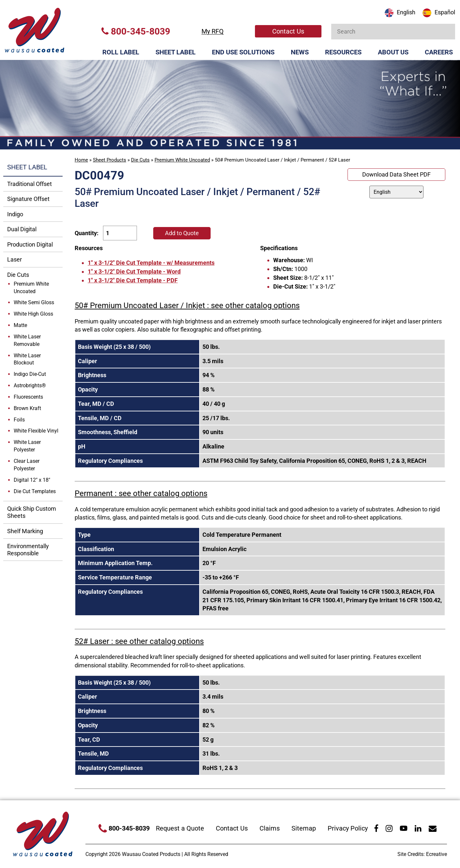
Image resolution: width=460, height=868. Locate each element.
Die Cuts (140, 160)
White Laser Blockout (27, 359)
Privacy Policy (348, 828)
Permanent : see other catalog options (141, 493)
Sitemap (304, 828)
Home (81, 160)
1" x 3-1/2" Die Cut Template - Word (134, 271)
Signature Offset (28, 199)
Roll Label (121, 52)
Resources (343, 52)
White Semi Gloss (34, 302)
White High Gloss (33, 314)
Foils (19, 420)
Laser (15, 259)
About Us (393, 52)
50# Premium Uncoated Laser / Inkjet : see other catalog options (187, 306)
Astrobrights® (30, 385)
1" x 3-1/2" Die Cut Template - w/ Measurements (151, 263)
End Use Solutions (243, 52)
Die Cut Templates (35, 491)
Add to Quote (182, 233)
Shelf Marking (25, 531)
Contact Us (288, 31)
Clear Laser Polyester (27, 465)
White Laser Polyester (27, 446)
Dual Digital (22, 229)
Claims (270, 828)
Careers (439, 52)
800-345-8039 (136, 31)
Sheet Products (110, 160)
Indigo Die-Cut (30, 374)
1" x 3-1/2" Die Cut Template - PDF (133, 280)
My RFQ (213, 31)
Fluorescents (28, 397)
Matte (20, 325)
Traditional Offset (30, 184)
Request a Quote (180, 828)
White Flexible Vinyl (36, 431)
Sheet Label (176, 52)
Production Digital (30, 244)
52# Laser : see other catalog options (139, 641)
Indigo (15, 214)
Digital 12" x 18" (32, 480)
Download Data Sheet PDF (396, 174)
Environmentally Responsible (28, 550)
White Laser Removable (27, 340)
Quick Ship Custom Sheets (32, 512)
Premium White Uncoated (182, 160)
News (300, 52)
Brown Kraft (27, 408)
